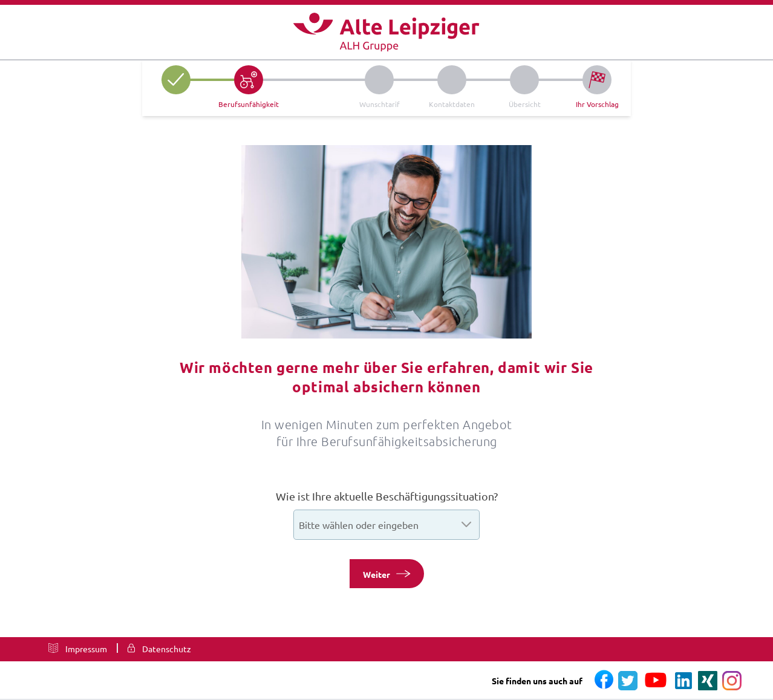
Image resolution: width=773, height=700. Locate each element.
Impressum (86, 649)
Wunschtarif (380, 104)
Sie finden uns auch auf (537, 681)
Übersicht (525, 104)
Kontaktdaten (452, 104)
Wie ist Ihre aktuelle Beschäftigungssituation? (387, 496)
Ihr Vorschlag (597, 104)
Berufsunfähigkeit (249, 104)
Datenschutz (167, 649)
